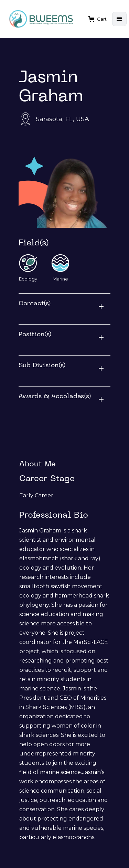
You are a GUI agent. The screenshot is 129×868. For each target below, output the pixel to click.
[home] (41, 19)
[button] (98, 19)
